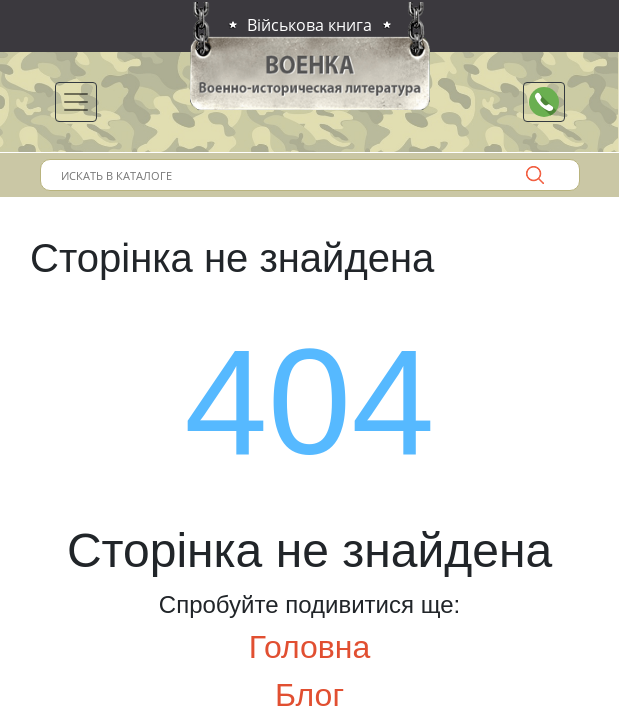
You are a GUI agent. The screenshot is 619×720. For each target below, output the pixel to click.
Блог (309, 695)
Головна (310, 647)
